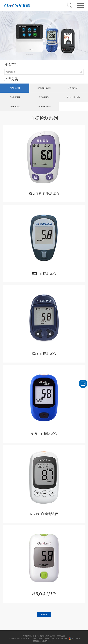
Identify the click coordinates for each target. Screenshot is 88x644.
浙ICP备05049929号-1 (60, 638)
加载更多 (44, 614)
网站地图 (52, 641)
